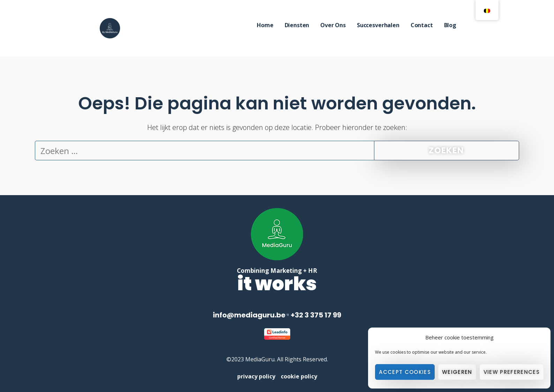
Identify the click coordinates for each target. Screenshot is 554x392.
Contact (422, 25)
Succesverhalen (378, 25)
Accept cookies (405, 372)
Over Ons (333, 25)
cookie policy (299, 376)
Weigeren (457, 372)
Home (265, 25)
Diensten (297, 25)
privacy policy (259, 376)
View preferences (512, 372)
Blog (450, 25)
